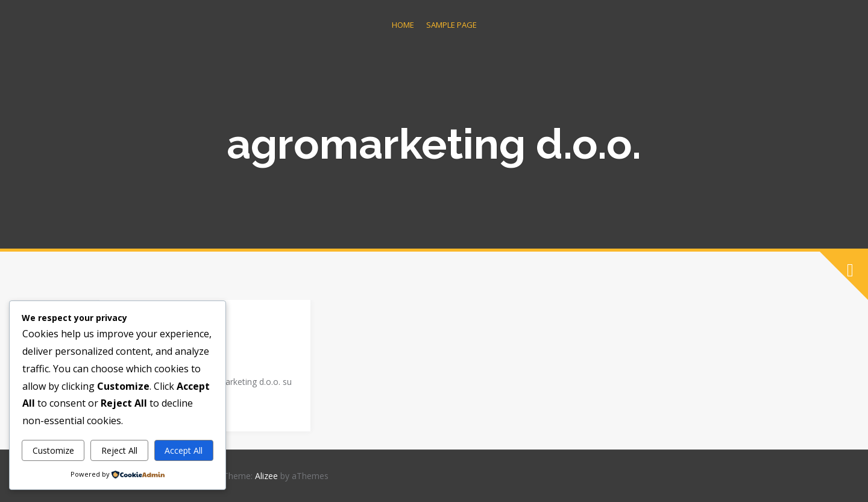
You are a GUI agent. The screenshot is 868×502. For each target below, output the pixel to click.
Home (403, 25)
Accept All (184, 450)
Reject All (119, 450)
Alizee (266, 476)
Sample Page (451, 25)
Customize (53, 450)
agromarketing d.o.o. (434, 144)
